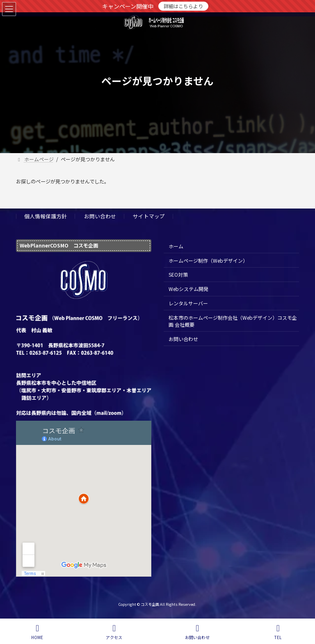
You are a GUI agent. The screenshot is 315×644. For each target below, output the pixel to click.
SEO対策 (178, 275)
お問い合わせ (100, 216)
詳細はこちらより (183, 6)
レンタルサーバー (188, 303)
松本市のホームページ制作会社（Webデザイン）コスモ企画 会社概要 (233, 321)
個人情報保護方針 (46, 216)
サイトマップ (149, 216)
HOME (37, 632)
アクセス (114, 632)
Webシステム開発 (188, 289)
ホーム (176, 246)
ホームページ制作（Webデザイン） (208, 260)
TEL (278, 632)
